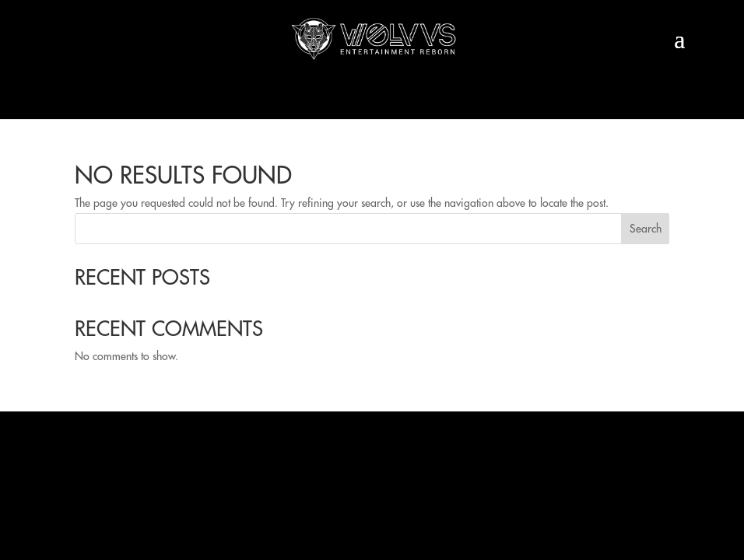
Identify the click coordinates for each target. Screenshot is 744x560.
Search (646, 229)
